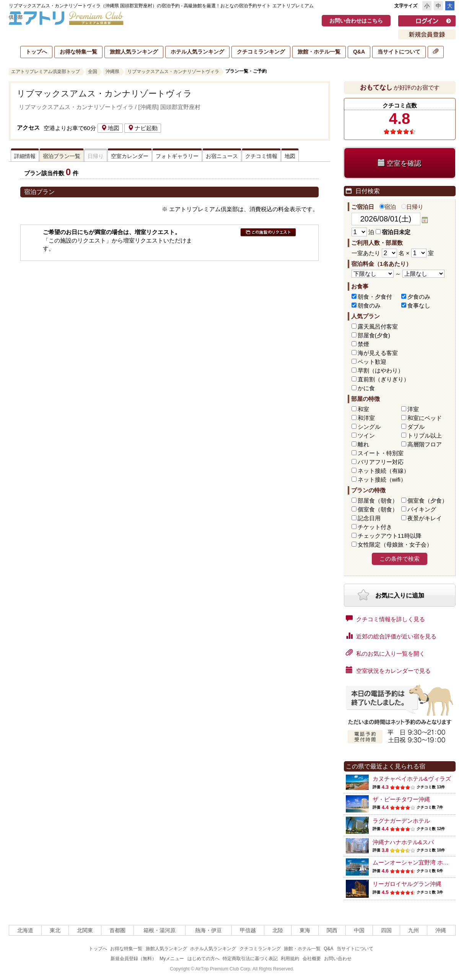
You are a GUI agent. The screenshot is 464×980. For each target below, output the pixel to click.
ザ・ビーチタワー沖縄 (401, 799)
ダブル (416, 427)
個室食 (427, 501)
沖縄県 (112, 72)
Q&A (359, 52)
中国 (359, 930)
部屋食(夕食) (374, 335)
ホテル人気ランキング (197, 52)
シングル (369, 427)
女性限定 (395, 545)
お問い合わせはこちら (356, 21)
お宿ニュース (222, 156)
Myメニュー (172, 959)
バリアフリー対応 (381, 462)
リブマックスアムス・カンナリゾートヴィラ (173, 72)
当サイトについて (399, 52)
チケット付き (375, 527)
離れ (363, 444)
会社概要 (312, 959)
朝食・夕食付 (375, 297)
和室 (363, 409)
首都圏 (117, 930)
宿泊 (388, 207)
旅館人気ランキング (134, 52)
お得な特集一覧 (78, 52)
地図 (110, 128)
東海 (305, 930)
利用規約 (290, 959)
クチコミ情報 (261, 156)
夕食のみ (419, 297)
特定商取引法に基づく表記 (250, 959)
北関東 (85, 930)
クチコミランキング (261, 52)
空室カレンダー (130, 156)
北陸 (278, 930)
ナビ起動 (143, 128)
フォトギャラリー (177, 156)
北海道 (25, 930)
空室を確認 (400, 163)
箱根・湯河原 (160, 930)
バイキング (422, 509)
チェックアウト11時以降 (390, 536)
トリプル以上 (425, 435)
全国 (93, 72)
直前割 (383, 379)
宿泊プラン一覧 (62, 156)
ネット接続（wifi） (382, 479)
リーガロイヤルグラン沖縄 (407, 884)
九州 (414, 930)
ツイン (366, 435)
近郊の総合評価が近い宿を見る (391, 636)
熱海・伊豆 (208, 930)
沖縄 (441, 930)
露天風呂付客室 (378, 326)
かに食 (366, 388)
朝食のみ (369, 305)
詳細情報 (25, 156)
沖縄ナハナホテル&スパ (403, 842)
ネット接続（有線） (383, 471)
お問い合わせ (338, 959)
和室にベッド (425, 418)
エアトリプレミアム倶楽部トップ (46, 72)
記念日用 (369, 518)
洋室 (413, 409)
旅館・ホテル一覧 (319, 52)
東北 (55, 930)
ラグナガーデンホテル (401, 821)
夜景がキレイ (425, 518)
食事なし (419, 305)
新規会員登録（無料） (134, 959)
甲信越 (248, 930)
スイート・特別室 (381, 453)
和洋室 (366, 418)
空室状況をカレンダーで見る (388, 670)
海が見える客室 (378, 353)
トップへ (36, 52)
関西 (332, 930)
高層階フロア (425, 444)
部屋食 (378, 501)
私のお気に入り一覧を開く (385, 653)
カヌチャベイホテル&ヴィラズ (412, 779)
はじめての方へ (204, 959)
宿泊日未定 (393, 232)
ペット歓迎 (372, 362)
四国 (386, 930)
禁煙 (363, 344)
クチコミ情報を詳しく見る (385, 619)
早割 (381, 370)
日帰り (412, 207)
